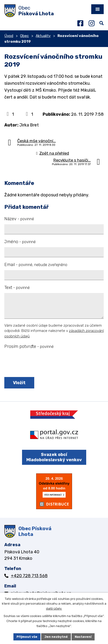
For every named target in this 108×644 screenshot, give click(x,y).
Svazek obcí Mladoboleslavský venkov (54, 457)
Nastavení (83, 637)
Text (17, 288)
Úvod (9, 36)
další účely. (54, 609)
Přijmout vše (27, 637)
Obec (24, 36)
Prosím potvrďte (29, 346)
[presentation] (40, 363)
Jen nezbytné (56, 637)
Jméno (20, 242)
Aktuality (43, 36)
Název (19, 219)
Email (36, 265)
